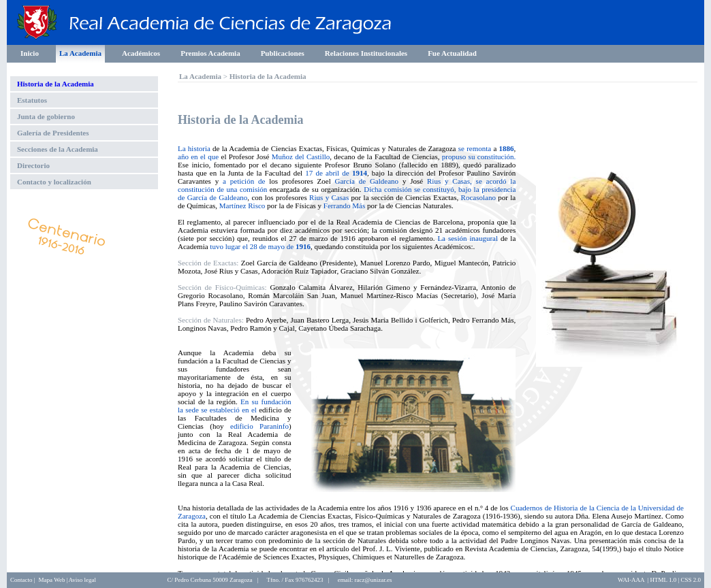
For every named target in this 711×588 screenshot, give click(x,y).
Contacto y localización (54, 182)
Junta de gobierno (46, 116)
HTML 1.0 (664, 580)
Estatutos (32, 100)
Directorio (33, 165)
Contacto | (23, 580)
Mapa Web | (53, 580)
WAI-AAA (631, 580)
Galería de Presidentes (53, 133)
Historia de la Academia (56, 84)
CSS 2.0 (691, 580)
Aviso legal (82, 580)
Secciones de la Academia (58, 149)
